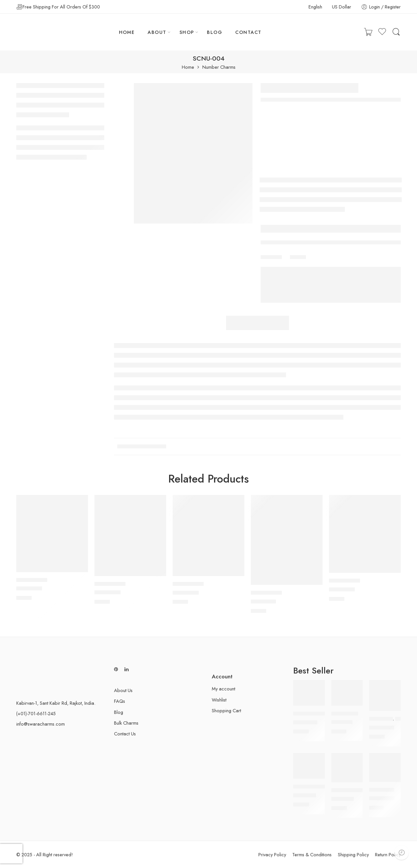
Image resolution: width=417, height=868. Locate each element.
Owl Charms (381, 719)
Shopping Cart (226, 710)
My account (223, 689)
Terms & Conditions (312, 854)
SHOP (187, 32)
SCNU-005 (186, 593)
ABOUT (157, 32)
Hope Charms (382, 790)
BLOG (215, 32)
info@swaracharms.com (41, 724)
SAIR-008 (343, 799)
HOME (127, 32)
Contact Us (125, 734)
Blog (119, 712)
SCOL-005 (382, 728)
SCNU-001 (263, 601)
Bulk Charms (126, 723)
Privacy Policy (272, 854)
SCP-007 (342, 722)
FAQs (120, 701)
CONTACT (248, 32)
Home (188, 67)
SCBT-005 (305, 722)
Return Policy (388, 854)
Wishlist (219, 700)
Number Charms (219, 67)
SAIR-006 (305, 795)
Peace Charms (345, 714)
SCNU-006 (108, 593)
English (315, 7)
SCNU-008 (342, 589)
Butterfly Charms (311, 714)
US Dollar (342, 7)
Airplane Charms (310, 787)
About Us (123, 690)
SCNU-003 (29, 589)
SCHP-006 (382, 799)
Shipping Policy (353, 854)
